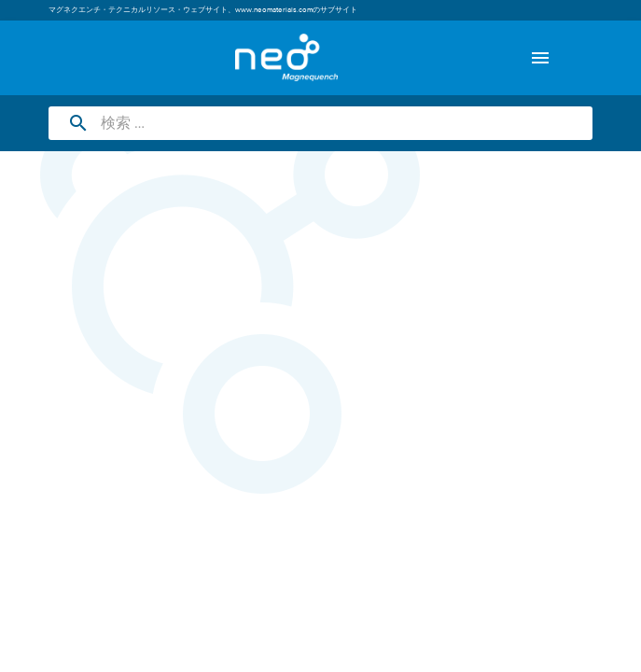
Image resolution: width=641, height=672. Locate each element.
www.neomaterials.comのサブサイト (296, 10)
